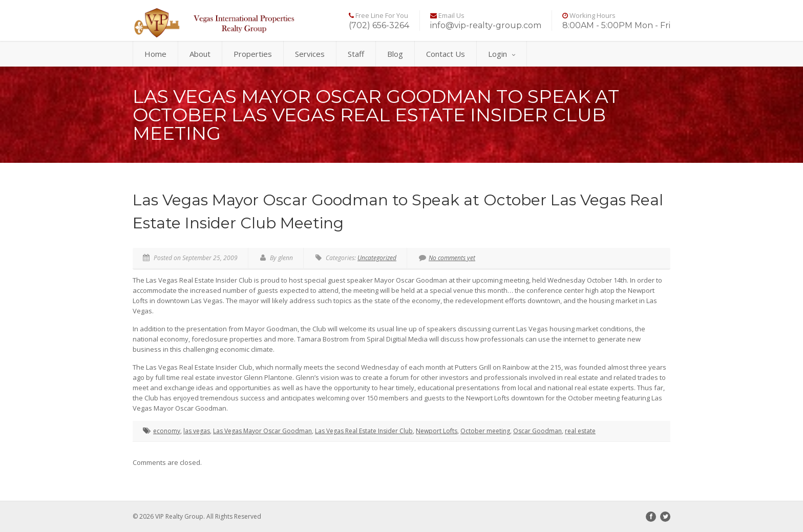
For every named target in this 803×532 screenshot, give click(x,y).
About (200, 54)
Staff (356, 54)
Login (502, 54)
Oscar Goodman (537, 431)
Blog (395, 54)
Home (155, 54)
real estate (580, 431)
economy (167, 431)
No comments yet (447, 258)
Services (310, 54)
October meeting (485, 431)
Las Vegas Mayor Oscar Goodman (262, 431)
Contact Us (446, 54)
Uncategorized (377, 258)
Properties (253, 54)
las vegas (197, 431)
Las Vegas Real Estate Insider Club (364, 431)
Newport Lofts (437, 431)
